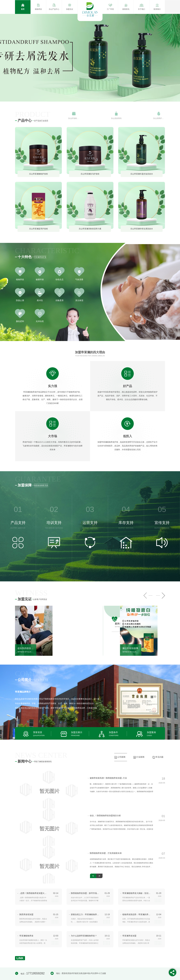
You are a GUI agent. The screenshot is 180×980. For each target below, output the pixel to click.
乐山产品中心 (54, 9)
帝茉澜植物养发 (26, 936)
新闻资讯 (126, 9)
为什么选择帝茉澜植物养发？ (84, 936)
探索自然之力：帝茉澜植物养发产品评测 (85, 915)
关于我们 (141, 9)
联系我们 (157, 9)
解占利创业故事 (130, 648)
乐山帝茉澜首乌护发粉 (90, 174)
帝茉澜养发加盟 (129, 936)
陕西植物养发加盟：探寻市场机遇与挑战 (85, 893)
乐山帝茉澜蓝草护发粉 (38, 229)
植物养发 (38, 9)
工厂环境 (110, 9)
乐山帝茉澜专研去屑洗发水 (142, 229)
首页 (23, 9)
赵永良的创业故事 (26, 648)
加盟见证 (70, 9)
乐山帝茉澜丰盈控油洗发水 (142, 174)
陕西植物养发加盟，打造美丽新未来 (105, 853)
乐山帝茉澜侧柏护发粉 (38, 174)
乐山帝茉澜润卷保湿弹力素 (90, 229)
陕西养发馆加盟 (26, 915)
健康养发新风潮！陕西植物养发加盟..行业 (107, 778)
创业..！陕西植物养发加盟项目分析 (104, 816)
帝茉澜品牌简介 (23, 692)
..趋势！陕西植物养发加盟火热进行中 (33, 893)
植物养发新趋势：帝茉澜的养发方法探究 (136, 915)
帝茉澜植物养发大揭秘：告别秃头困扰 (136, 893)
